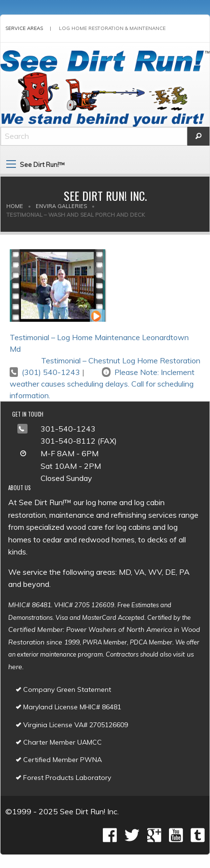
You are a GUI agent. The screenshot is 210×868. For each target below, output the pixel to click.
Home (15, 206)
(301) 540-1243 (51, 372)
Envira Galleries (61, 206)
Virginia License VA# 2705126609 (72, 725)
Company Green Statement (63, 689)
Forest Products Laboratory (63, 778)
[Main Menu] (11, 164)
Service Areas (24, 29)
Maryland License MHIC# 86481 (69, 707)
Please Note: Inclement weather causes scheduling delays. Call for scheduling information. (102, 384)
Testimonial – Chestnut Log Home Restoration (121, 360)
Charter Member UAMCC (59, 742)
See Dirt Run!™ (42, 165)
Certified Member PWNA (59, 760)
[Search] (94, 136)
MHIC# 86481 (30, 605)
